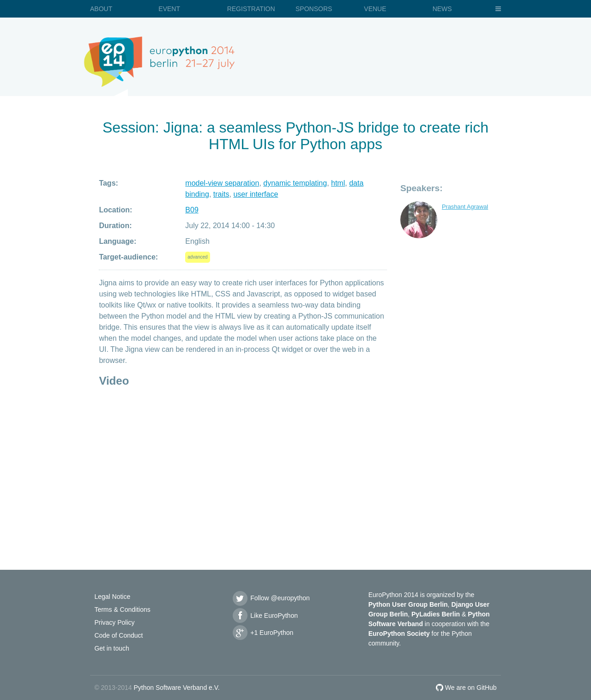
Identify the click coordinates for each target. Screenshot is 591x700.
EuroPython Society (399, 634)
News (442, 9)
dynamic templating (295, 183)
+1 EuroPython (262, 633)
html (338, 183)
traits (221, 194)
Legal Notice (112, 597)
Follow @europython (271, 598)
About (101, 9)
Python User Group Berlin (408, 604)
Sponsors (314, 9)
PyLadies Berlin (436, 614)
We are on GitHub (466, 688)
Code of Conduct (118, 635)
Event (169, 9)
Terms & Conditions (122, 609)
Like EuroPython (265, 616)
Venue (375, 9)
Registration (251, 9)
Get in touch (112, 648)
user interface (256, 194)
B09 (192, 210)
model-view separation (222, 183)
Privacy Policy (114, 622)
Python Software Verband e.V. (176, 688)
